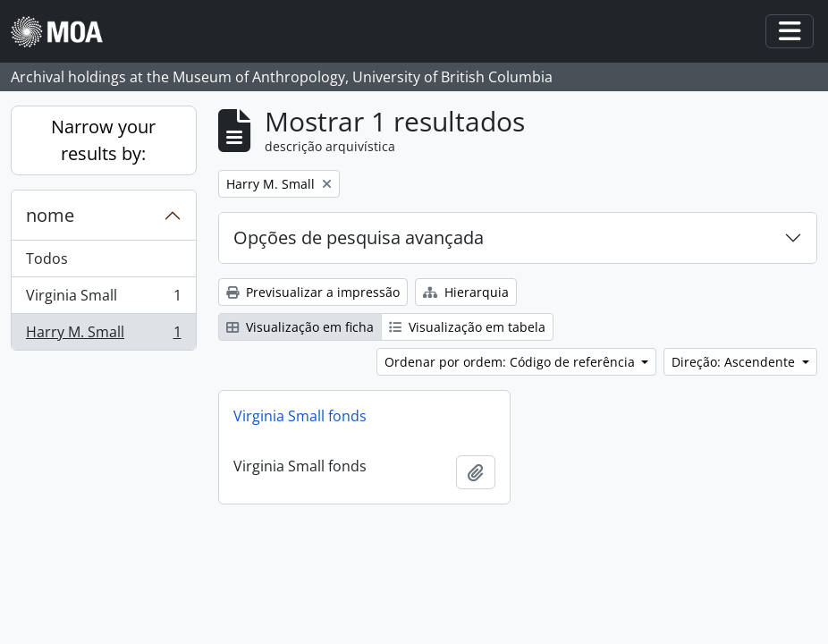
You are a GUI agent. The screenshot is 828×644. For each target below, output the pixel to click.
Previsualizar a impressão (313, 292)
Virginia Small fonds (300, 416)
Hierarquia (466, 292)
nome (50, 215)
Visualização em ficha (300, 327)
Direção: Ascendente (735, 362)
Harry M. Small (103, 335)
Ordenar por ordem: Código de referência (511, 362)
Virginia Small (103, 299)
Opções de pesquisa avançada (359, 237)
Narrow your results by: (103, 140)
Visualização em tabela (467, 327)
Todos (47, 258)
